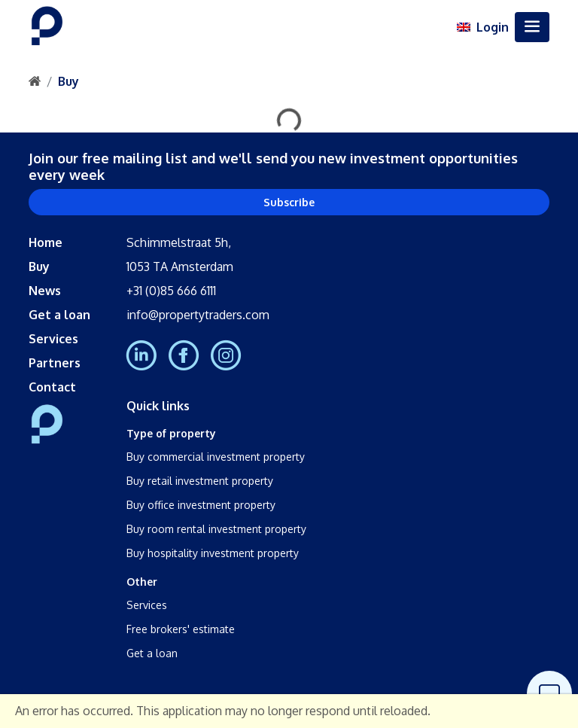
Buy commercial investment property (216, 457)
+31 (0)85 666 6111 (171, 291)
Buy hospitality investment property (213, 553)
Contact (52, 387)
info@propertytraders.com (198, 315)
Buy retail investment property (200, 481)
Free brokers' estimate (181, 629)
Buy (68, 81)
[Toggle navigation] (532, 27)
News (45, 291)
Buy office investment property (201, 505)
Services (53, 339)
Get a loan (59, 315)
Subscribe (289, 202)
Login (493, 27)
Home (46, 242)
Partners (55, 363)
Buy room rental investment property (216, 529)
